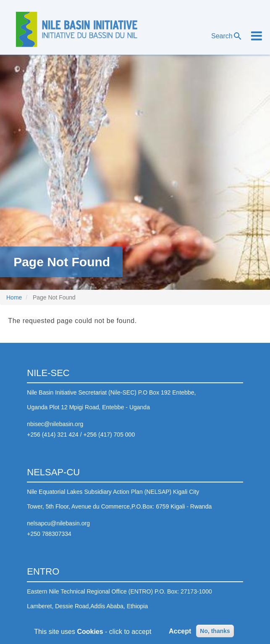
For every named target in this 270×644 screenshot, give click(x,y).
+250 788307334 (49, 534)
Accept (180, 632)
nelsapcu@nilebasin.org (58, 523)
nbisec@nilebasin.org (55, 424)
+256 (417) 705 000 (109, 435)
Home (14, 297)
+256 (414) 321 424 (53, 435)
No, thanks (215, 632)
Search (227, 36)
